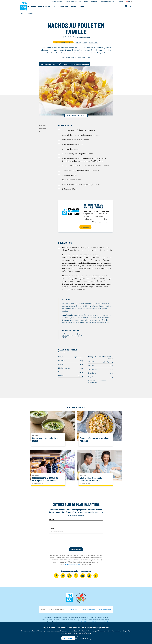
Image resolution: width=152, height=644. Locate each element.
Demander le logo (83, 2)
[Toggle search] (131, 7)
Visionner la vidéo (76, 115)
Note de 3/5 (68, 37)
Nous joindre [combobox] (94, 2)
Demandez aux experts (57, 2)
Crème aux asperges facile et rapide (45, 440)
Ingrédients (43, 125)
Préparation (43, 129)
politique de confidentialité (73, 564)
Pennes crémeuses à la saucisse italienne (94, 440)
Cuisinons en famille (88, 610)
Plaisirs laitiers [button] (57, 6)
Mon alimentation (105, 610)
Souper (78, 42)
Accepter (68, 638)
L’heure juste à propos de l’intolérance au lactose (91, 479)
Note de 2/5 (66, 37)
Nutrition (42, 132)
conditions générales (84, 633)
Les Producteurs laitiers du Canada (24, 6)
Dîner (84, 42)
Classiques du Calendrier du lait (63, 42)
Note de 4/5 (71, 37)
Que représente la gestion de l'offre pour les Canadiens (45, 479)
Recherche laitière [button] (96, 6)
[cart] (126, 7)
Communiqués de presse (108, 2)
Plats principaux (93, 42)
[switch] (73, 64)
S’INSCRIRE (85, 227)
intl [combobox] (129, 2)
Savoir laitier (73, 610)
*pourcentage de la (97, 381)
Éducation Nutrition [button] (76, 6)
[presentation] (76, 540)
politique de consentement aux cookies (108, 631)
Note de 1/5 (63, 37)
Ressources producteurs (71, 2)
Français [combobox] (121, 2)
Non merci (84, 638)
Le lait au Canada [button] (39, 6)
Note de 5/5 (73, 37)
